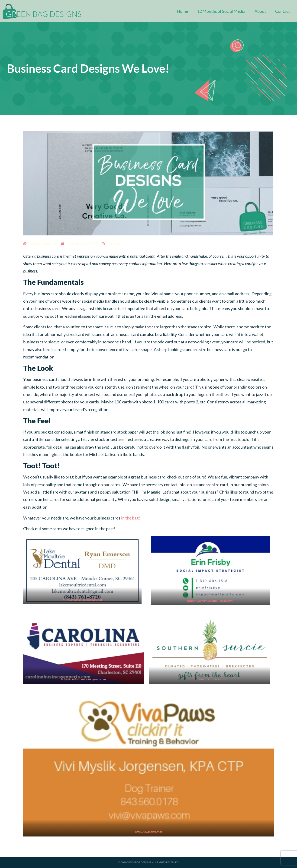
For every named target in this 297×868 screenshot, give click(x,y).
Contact (282, 11)
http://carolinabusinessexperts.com (83, 679)
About (260, 11)
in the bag (130, 518)
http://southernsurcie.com (209, 679)
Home (182, 11)
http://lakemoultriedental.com (82, 600)
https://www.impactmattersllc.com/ (210, 600)
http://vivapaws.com (148, 832)
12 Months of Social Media (221, 11)
